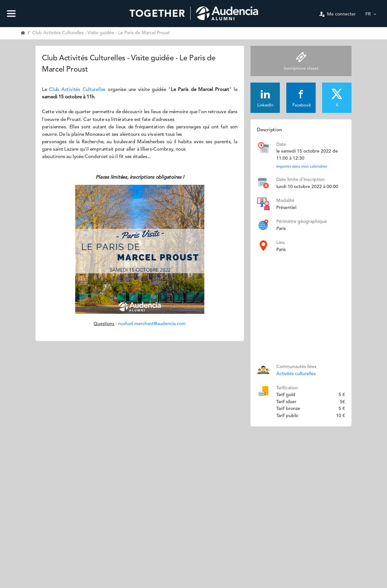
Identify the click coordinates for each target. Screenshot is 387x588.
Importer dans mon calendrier (302, 167)
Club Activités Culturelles (77, 90)
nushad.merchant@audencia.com (152, 324)
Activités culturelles (296, 374)
